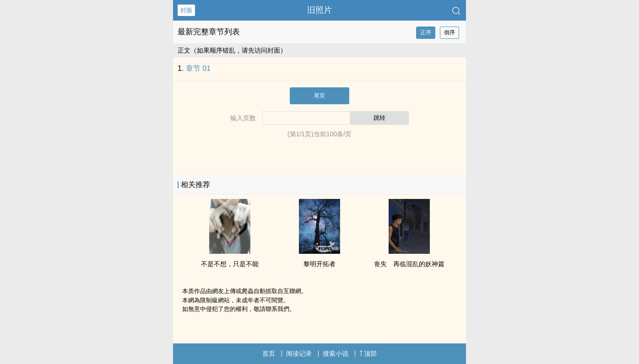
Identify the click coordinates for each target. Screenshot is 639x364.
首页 (269, 353)
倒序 (449, 32)
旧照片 (319, 10)
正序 (426, 32)
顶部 (368, 353)
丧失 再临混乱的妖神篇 (409, 264)
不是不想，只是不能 (230, 264)
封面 (186, 10)
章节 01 (198, 68)
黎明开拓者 (319, 264)
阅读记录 (299, 353)
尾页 (319, 96)
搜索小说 (336, 353)
